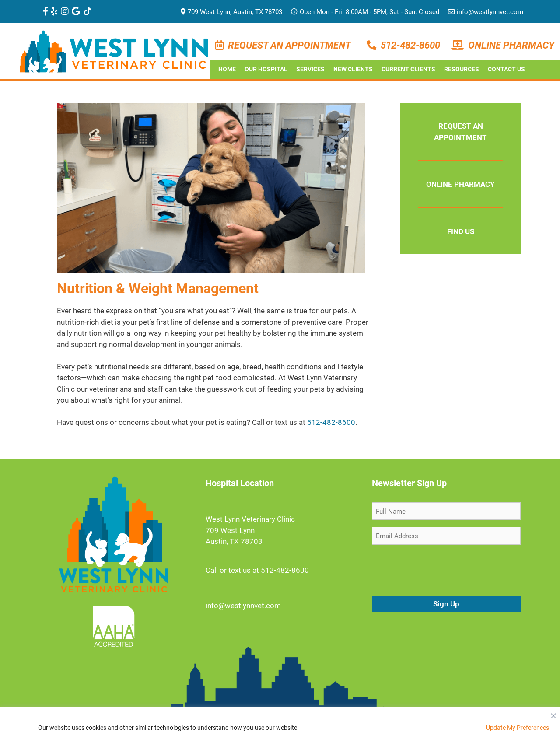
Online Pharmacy (511, 45)
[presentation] (438, 569)
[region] (280, 725)
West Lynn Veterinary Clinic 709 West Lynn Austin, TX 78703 (250, 530)
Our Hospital (266, 69)
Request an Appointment (289, 45)
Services (310, 69)
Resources (462, 69)
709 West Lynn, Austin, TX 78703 (231, 11)
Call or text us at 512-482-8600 (257, 570)
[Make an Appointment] (222, 45)
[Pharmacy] (460, 45)
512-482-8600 (410, 45)
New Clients (353, 69)
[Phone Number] (374, 45)
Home (227, 69)
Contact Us (506, 69)
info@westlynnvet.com (486, 11)
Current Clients (408, 69)
